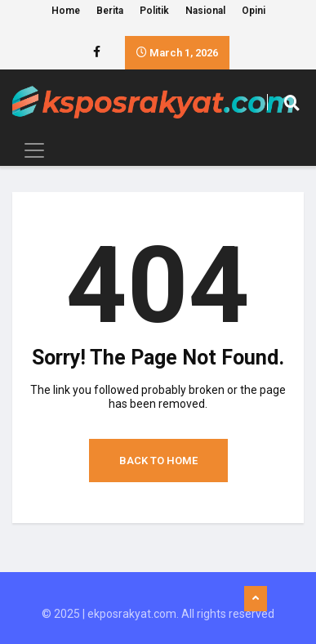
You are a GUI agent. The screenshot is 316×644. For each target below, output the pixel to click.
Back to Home (158, 461)
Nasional (205, 11)
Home (66, 11)
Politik (154, 11)
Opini (254, 11)
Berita (110, 11)
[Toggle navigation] (29, 150)
